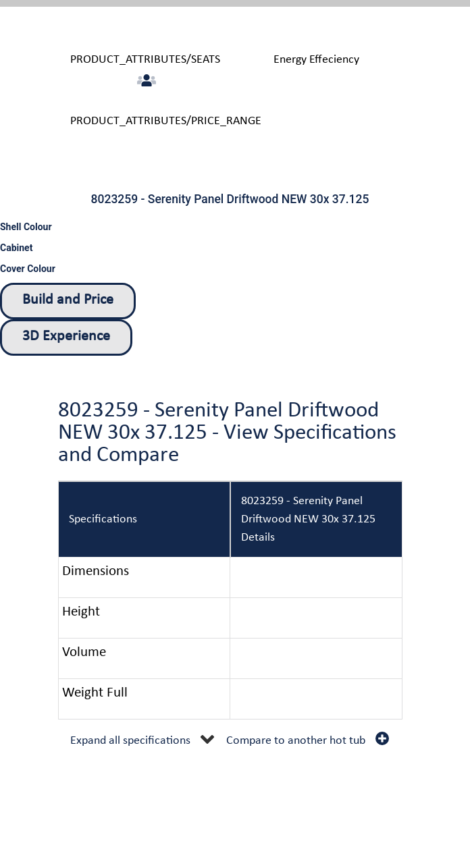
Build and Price (68, 300)
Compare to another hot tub (296, 741)
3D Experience (66, 336)
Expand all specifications (130, 741)
